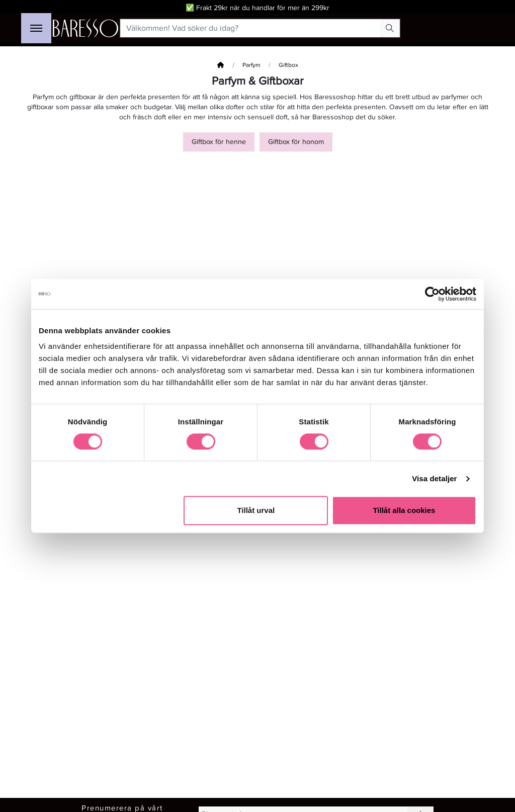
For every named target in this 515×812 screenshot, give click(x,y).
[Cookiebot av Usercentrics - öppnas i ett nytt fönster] (432, 294)
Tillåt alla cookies (404, 510)
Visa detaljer (434, 478)
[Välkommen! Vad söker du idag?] (250, 28)
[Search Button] (390, 28)
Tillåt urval (256, 510)
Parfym (251, 65)
